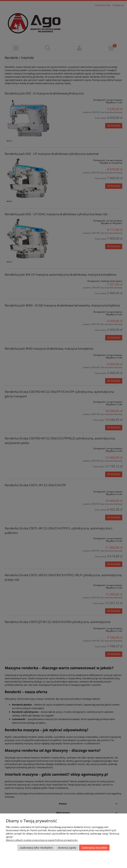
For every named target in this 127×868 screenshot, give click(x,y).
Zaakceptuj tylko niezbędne (36, 848)
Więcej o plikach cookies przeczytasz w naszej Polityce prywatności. (42, 840)
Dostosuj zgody (67, 848)
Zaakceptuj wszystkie (94, 848)
